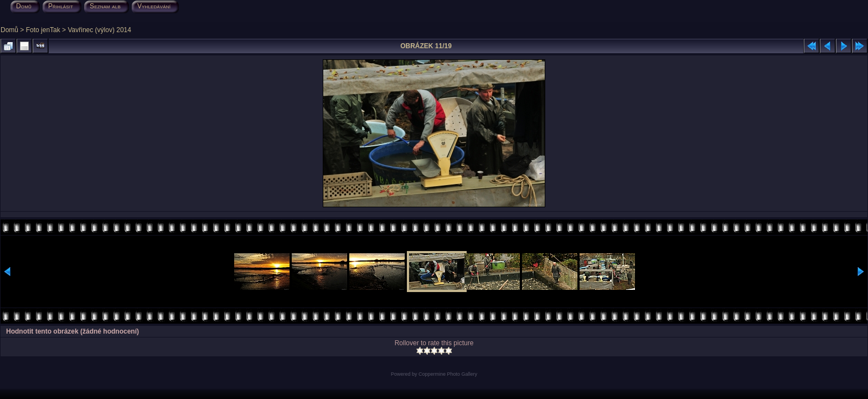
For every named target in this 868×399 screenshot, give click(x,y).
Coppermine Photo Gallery (448, 374)
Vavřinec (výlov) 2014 (99, 30)
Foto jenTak (43, 30)
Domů (9, 30)
